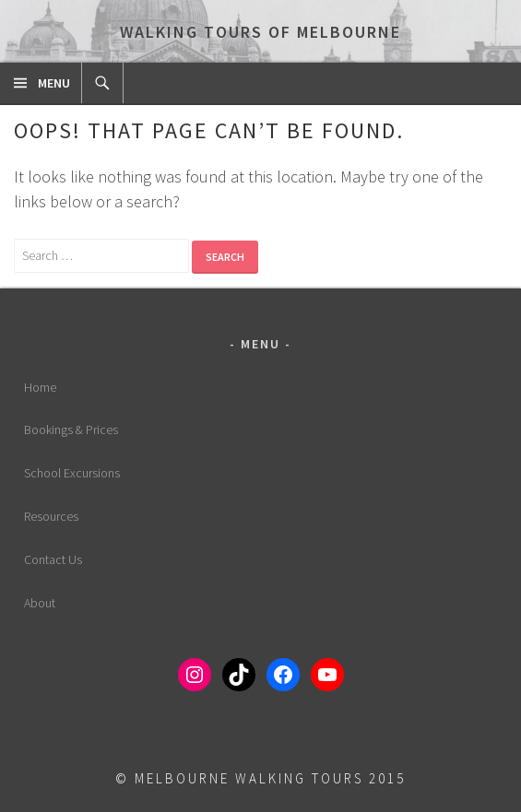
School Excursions (72, 473)
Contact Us (53, 559)
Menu (54, 83)
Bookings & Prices (71, 430)
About (40, 603)
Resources (51, 516)
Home (40, 387)
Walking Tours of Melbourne (260, 32)
